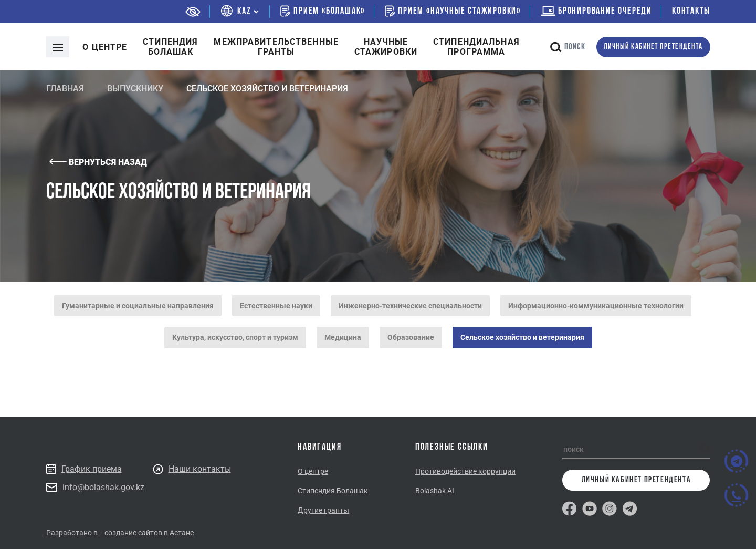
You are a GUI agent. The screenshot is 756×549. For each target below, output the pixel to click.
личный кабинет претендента (653, 47)
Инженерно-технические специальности (410, 306)
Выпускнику (135, 89)
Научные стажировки (386, 47)
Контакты (691, 11)
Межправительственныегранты (276, 47)
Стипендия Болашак (333, 491)
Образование (411, 337)
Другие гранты (323, 510)
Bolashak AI (435, 491)
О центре (105, 47)
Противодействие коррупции (465, 471)
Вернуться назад (98, 162)
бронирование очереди (596, 11)
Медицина (343, 337)
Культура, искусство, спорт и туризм (235, 337)
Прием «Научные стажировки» (453, 11)
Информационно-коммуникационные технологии (596, 306)
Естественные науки (276, 306)
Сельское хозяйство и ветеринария (522, 337)
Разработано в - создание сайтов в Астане (120, 533)
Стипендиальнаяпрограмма (476, 47)
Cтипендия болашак (170, 47)
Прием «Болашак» (323, 11)
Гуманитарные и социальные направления (138, 306)
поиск (568, 47)
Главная (65, 89)
